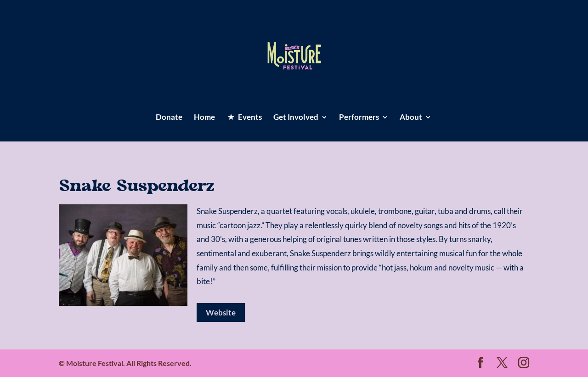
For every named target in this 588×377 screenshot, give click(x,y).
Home (204, 118)
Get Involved (296, 118)
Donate (169, 118)
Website (221, 312)
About (411, 118)
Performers (359, 118)
